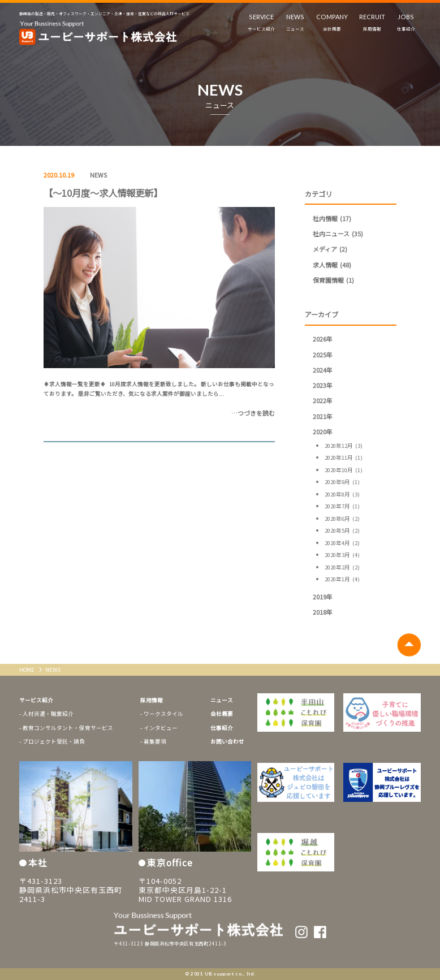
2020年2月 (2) (342, 567)
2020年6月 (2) (342, 519)
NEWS (98, 175)
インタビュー (161, 728)
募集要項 (155, 741)
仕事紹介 (222, 728)
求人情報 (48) (332, 265)
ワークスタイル (163, 714)
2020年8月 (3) (342, 494)
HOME (27, 670)
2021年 (323, 416)
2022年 (323, 400)
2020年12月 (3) (344, 446)
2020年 (323, 431)
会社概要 (222, 714)
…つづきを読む (253, 413)
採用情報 (152, 700)
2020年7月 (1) (342, 506)
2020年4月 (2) (342, 543)
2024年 (323, 370)
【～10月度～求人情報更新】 (103, 193)
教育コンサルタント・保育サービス (68, 728)
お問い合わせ (227, 741)
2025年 (323, 355)
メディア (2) (330, 249)
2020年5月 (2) (342, 530)
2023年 (323, 385)
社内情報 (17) (332, 218)
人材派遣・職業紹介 (48, 714)
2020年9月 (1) (342, 482)
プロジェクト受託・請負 (54, 741)
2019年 (323, 597)
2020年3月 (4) (342, 555)
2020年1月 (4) (342, 579)
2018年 (323, 612)
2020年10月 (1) (344, 470)
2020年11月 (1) (344, 457)
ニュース (222, 700)
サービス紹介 (36, 700)
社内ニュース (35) (338, 234)
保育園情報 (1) (333, 280)
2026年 (323, 339)
